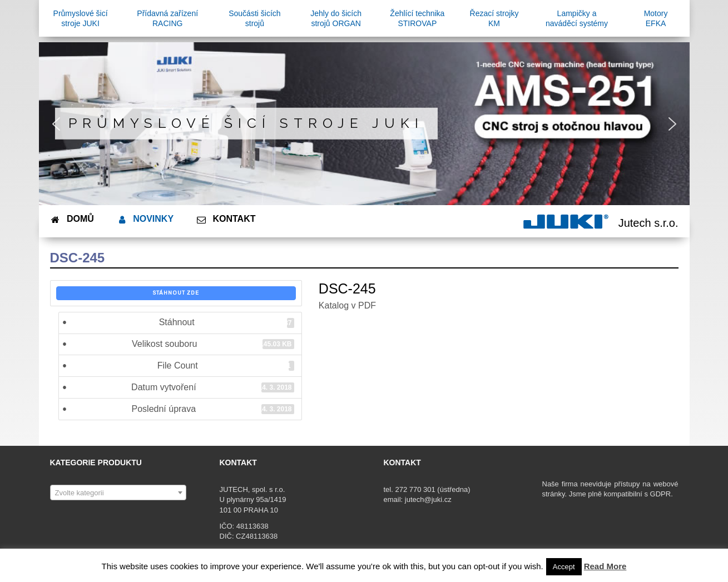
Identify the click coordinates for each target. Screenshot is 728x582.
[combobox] (118, 493)
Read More (605, 566)
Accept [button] (564, 567)
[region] (364, 124)
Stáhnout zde (176, 293)
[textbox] (118, 493)
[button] (56, 124)
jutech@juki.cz (429, 499)
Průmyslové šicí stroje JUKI (246, 123)
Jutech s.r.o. (648, 223)
